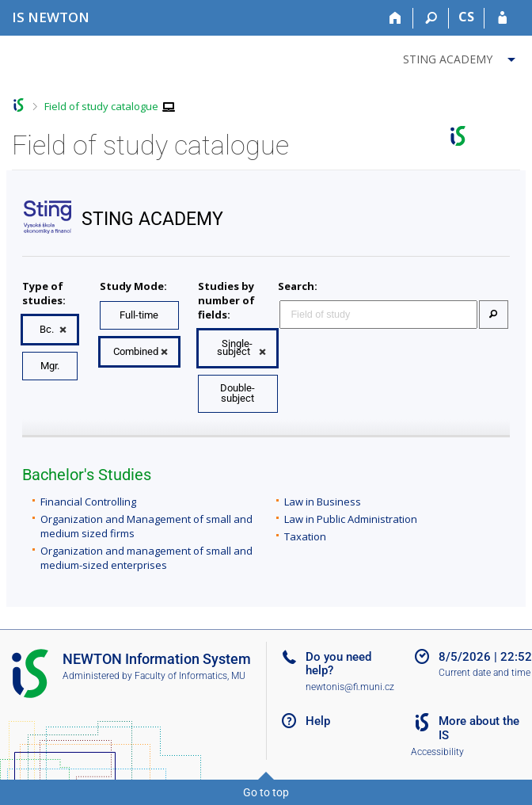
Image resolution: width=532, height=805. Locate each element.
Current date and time (484, 673)
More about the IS (479, 728)
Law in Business (323, 502)
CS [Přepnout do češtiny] (466, 17)
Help (318, 721)
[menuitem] (461, 56)
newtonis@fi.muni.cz (350, 687)
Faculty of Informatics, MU (190, 676)
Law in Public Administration (351, 519)
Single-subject (235, 347)
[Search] (431, 18)
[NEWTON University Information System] (51, 17)
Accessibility (437, 752)
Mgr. (50, 366)
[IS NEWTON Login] (502, 18)
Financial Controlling (88, 502)
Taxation (305, 536)
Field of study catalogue (101, 106)
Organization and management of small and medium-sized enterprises (146, 558)
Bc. (47, 329)
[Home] (395, 18)
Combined (136, 351)
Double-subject (237, 393)
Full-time (139, 315)
